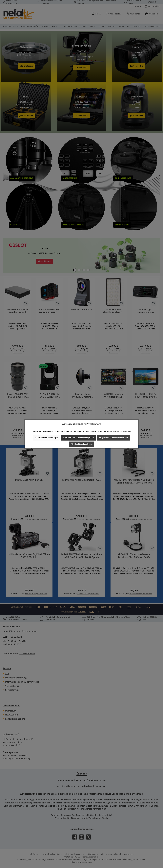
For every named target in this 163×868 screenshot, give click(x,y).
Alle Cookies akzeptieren (82, 444)
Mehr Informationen (122, 431)
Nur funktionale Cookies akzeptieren (78, 438)
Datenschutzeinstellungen (46, 438)
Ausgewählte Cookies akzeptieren (114, 438)
